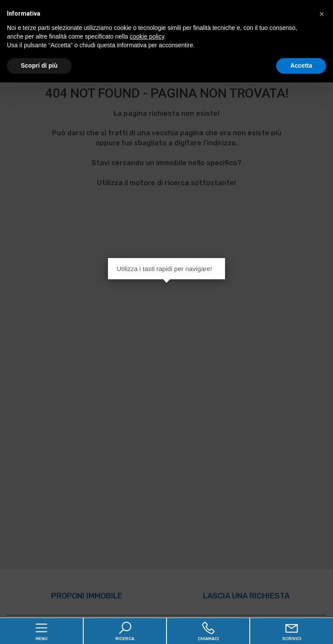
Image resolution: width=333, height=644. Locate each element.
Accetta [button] (301, 65)
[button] (322, 14)
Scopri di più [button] (39, 65)
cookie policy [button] (147, 36)
